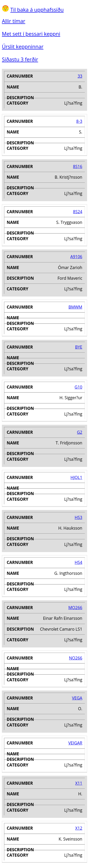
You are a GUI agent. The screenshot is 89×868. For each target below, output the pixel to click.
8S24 (78, 212)
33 (80, 76)
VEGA (77, 698)
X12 (79, 828)
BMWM (75, 307)
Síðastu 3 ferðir (20, 59)
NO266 (76, 658)
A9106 (76, 257)
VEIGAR (75, 743)
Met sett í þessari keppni (31, 34)
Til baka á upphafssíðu (37, 10)
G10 (78, 387)
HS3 (79, 517)
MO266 (75, 608)
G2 (80, 432)
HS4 (79, 562)
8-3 (79, 121)
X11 (79, 783)
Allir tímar (14, 21)
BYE (79, 347)
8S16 (78, 166)
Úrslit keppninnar (23, 46)
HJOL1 (76, 477)
